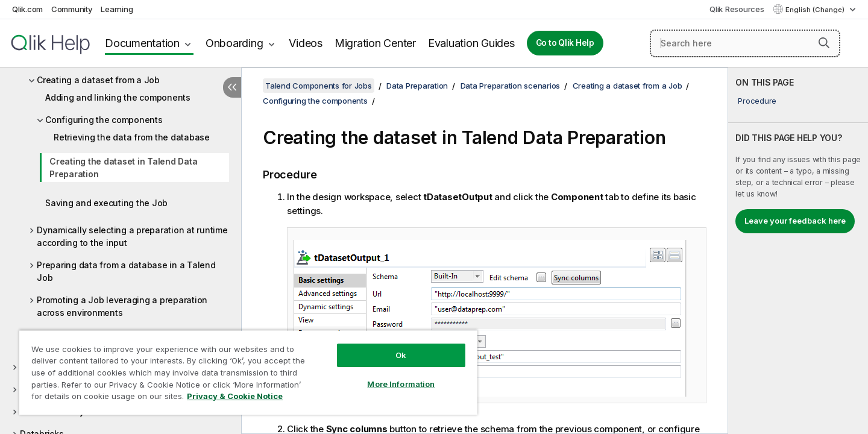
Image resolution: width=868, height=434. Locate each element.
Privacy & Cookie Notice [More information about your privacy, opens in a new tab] (235, 396)
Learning (117, 9)
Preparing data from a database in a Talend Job (126, 271)
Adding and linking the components (118, 97)
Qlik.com (27, 9)
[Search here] (745, 43)
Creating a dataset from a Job (98, 80)
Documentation (142, 43)
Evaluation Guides (471, 43)
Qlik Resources (737, 9)
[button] (824, 43)
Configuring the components (104, 120)
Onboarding (234, 43)
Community (72, 9)
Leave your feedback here (795, 221)
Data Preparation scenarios (511, 86)
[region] (248, 372)
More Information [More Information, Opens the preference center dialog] (401, 384)
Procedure (757, 101)
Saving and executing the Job (106, 203)
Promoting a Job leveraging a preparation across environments (122, 306)
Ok (401, 355)
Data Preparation (417, 86)
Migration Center (375, 43)
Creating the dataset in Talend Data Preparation (123, 168)
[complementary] (798, 251)
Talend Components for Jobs (319, 86)
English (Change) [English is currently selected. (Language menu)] (816, 10)
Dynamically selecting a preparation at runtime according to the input (132, 236)
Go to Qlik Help (565, 43)
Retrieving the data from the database (132, 137)
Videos (306, 43)
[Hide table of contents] (232, 87)
